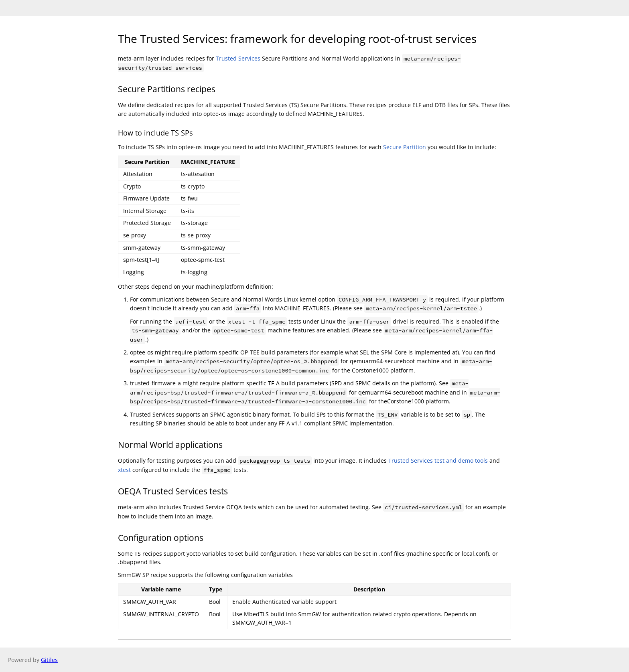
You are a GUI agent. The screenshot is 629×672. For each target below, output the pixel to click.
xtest (124, 470)
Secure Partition (405, 147)
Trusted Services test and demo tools (438, 460)
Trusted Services (238, 58)
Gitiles (49, 660)
